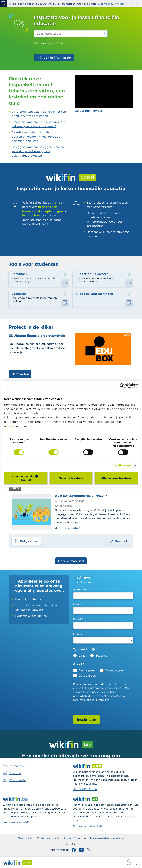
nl (133, 4)
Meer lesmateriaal (71, 561)
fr (138, 4)
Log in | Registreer (55, 58)
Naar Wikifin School (85, 789)
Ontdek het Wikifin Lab (87, 826)
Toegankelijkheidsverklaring (107, 838)
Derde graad (87, 675)
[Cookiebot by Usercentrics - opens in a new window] (122, 386)
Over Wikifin (26, 838)
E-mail (78, 619)
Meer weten (20, 374)
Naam (78, 604)
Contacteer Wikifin (49, 838)
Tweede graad (115, 670)
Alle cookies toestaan (116, 478)
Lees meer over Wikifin (17, 822)
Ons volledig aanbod (48, 43)
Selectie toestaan (71, 478)
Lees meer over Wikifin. (111, 4)
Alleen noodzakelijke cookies (26, 478)
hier (10, 426)
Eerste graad (87, 670)
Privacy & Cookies (75, 838)
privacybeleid (81, 696)
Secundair (102, 655)
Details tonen (122, 465)
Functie (79, 634)
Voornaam (80, 590)
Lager (83, 655)
